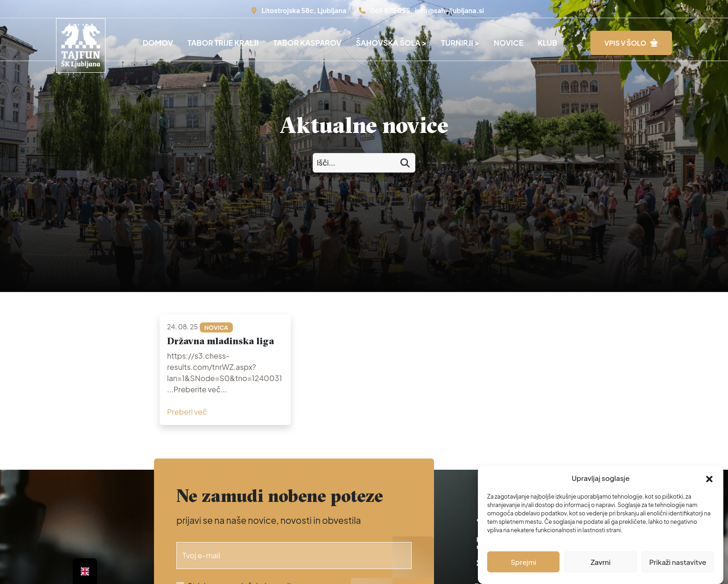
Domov (158, 43)
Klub (547, 43)
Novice (508, 43)
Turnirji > (460, 43)
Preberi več (187, 412)
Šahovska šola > (392, 43)
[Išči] (405, 163)
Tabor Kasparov (307, 43)
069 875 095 (390, 10)
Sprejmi (523, 562)
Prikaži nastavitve (678, 562)
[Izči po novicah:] (364, 163)
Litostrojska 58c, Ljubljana (304, 10)
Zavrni (601, 562)
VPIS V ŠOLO (625, 43)
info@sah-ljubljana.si (449, 10)
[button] (709, 478)
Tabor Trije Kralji (223, 43)
